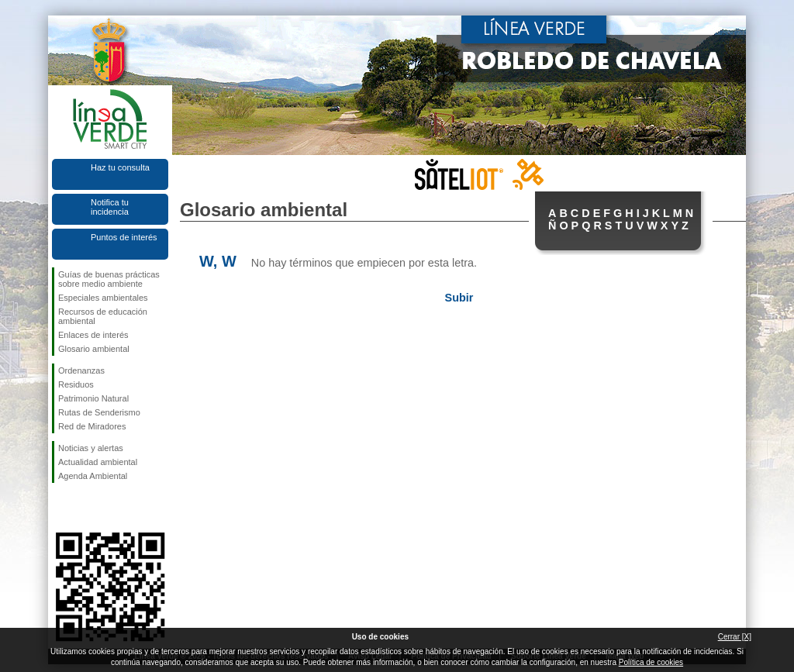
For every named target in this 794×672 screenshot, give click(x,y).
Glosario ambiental (94, 349)
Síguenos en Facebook (61, 508)
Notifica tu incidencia (110, 207)
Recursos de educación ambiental (103, 316)
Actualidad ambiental (98, 462)
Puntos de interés (124, 237)
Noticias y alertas (91, 448)
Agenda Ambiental (93, 476)
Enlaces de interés (93, 335)
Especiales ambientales (103, 298)
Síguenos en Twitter (87, 508)
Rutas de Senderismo (99, 412)
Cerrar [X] (735, 637)
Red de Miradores (92, 426)
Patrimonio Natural (93, 398)
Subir (459, 298)
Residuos (76, 384)
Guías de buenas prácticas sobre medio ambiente (109, 279)
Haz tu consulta (120, 167)
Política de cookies (651, 662)
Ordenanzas (81, 370)
